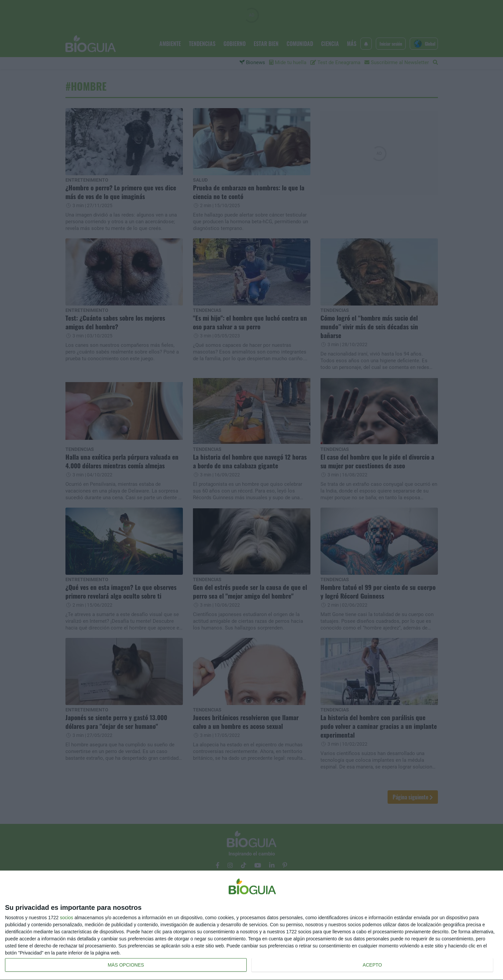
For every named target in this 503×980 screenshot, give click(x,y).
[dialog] (251, 925)
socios (66, 918)
